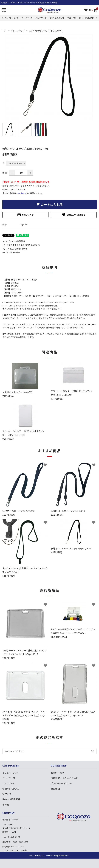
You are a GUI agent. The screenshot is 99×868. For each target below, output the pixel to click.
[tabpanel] (49, 77)
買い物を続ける (11, 252)
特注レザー (8, 794)
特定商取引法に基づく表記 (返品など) (21, 245)
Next (96, 18)
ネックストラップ (12, 18)
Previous (3, 18)
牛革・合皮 (72, 18)
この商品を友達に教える (15, 249)
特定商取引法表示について (64, 778)
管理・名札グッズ (57, 18)
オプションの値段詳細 (14, 241)
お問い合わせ (25, 215)
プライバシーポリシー (61, 783)
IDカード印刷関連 (87, 18)
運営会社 (55, 789)
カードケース (27, 18)
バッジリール (41, 18)
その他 (6, 804)
